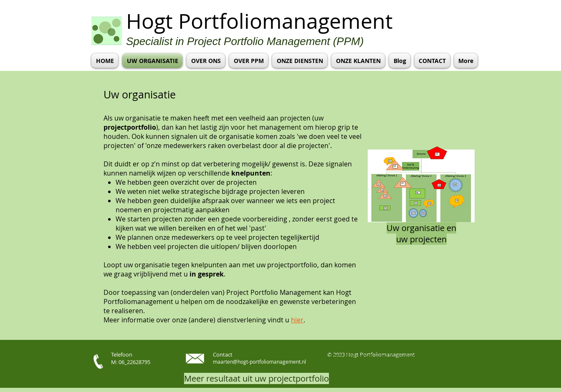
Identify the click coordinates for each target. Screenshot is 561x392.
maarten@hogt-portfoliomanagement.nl (259, 362)
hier (297, 320)
